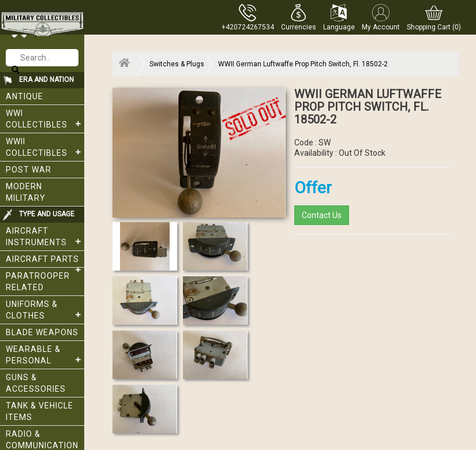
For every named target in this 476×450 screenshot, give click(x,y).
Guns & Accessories (36, 383)
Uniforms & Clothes (45, 310)
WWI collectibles (45, 119)
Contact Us (322, 215)
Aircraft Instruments (45, 237)
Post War (29, 170)
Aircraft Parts (45, 261)
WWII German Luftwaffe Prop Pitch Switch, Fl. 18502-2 (303, 64)
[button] (299, 17)
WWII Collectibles (45, 147)
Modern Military (26, 192)
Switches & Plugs (177, 64)
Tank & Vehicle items (40, 411)
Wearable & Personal (45, 355)
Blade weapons (42, 332)
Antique (25, 96)
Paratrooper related (38, 282)
